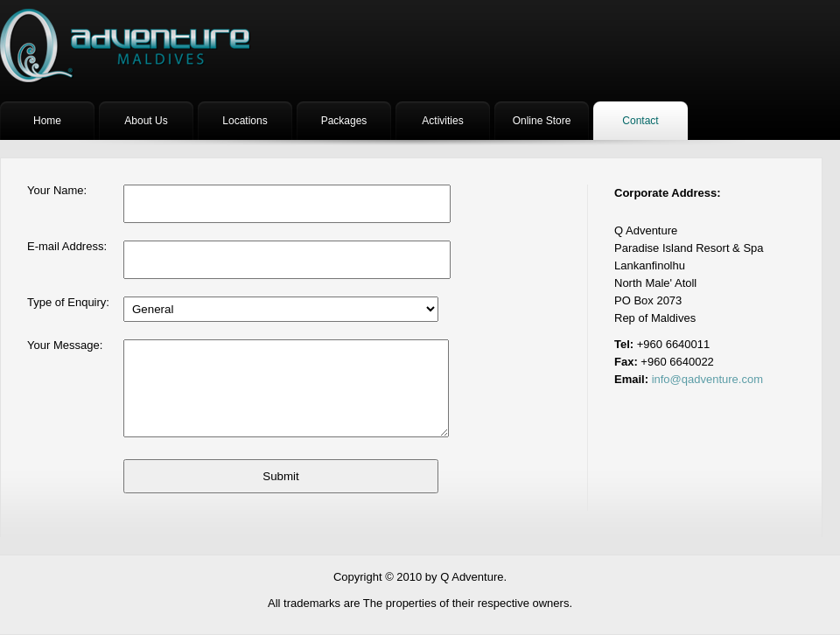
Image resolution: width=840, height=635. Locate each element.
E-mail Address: (67, 246)
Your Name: (57, 190)
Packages (344, 121)
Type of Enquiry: (68, 302)
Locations (245, 121)
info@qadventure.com (707, 379)
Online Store (542, 121)
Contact (640, 121)
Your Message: (65, 345)
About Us (146, 121)
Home (47, 121)
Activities (442, 121)
